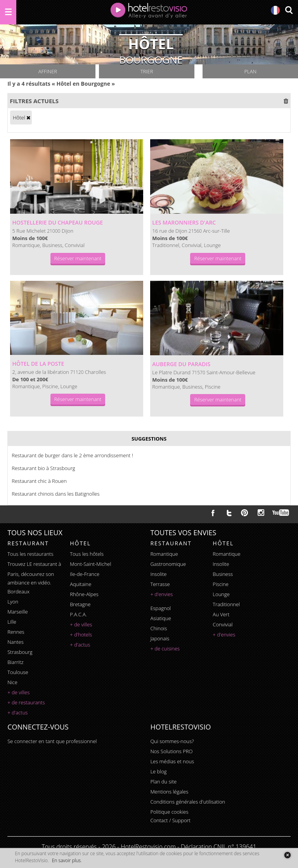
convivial (223, 624)
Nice (12, 682)
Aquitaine (81, 584)
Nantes (15, 642)
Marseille (17, 612)
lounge (221, 594)
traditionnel (226, 604)
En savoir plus (66, 860)
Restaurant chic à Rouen (39, 481)
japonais (160, 638)
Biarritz (15, 662)
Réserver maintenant (78, 258)
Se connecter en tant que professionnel (52, 741)
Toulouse (18, 672)
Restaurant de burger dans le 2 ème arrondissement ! (72, 455)
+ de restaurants (26, 702)
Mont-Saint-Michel (90, 564)
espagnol (160, 608)
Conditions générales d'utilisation (188, 802)
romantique (164, 554)
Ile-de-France (85, 574)
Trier (147, 71)
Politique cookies (169, 812)
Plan (250, 71)
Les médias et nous (172, 761)
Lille (12, 622)
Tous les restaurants (30, 554)
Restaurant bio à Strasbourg (43, 468)
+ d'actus (17, 712)
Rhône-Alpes (84, 594)
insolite (158, 574)
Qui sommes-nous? (172, 741)
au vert (221, 614)
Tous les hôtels (87, 554)
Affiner (48, 71)
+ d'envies (161, 594)
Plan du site (163, 782)
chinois (159, 628)
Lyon (13, 602)
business (223, 574)
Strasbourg (20, 652)
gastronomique (168, 564)
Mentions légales (169, 792)
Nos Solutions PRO (171, 751)
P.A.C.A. (78, 614)
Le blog (158, 771)
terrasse (160, 584)
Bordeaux (18, 591)
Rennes (16, 632)
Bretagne (80, 604)
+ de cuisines (165, 648)
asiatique (161, 618)
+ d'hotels (81, 635)
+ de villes (18, 692)
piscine (221, 584)
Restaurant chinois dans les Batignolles (55, 494)
